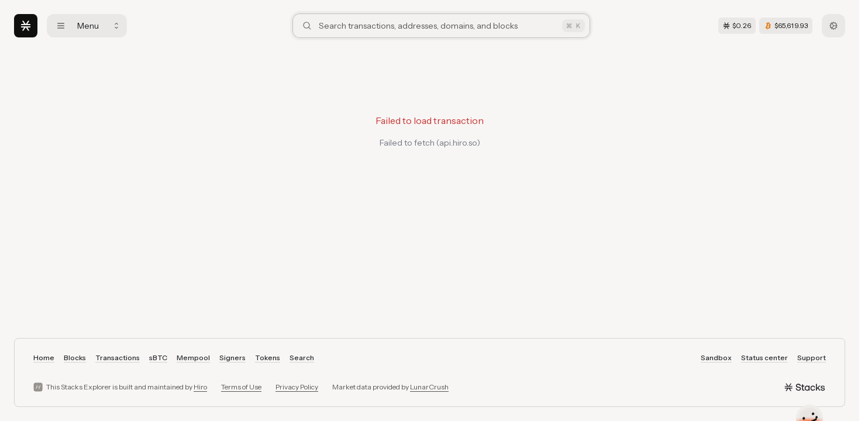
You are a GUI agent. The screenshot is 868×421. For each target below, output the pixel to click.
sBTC (158, 358)
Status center (764, 358)
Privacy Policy (297, 387)
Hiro (200, 387)
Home (44, 358)
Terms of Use (241, 387)
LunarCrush (429, 387)
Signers (232, 358)
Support (812, 358)
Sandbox (716, 358)
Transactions (118, 358)
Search (302, 358)
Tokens (268, 358)
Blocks (75, 358)
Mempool (193, 358)
